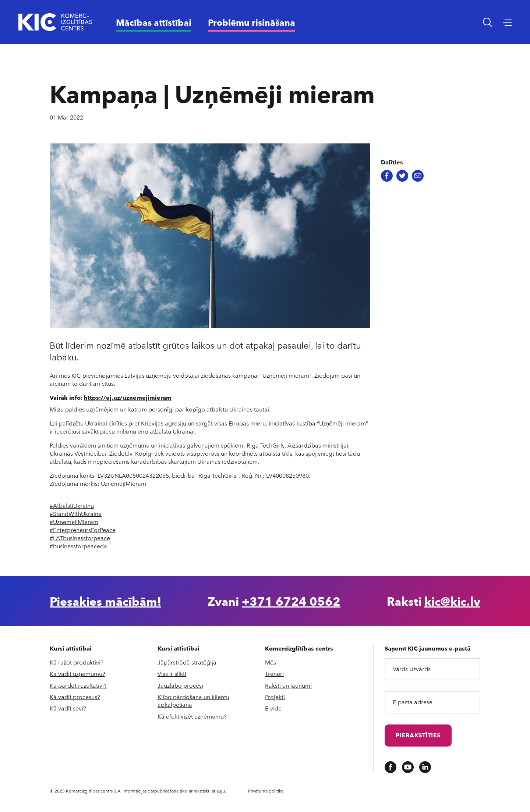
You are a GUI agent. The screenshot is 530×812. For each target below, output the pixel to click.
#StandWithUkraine (76, 514)
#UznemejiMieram (74, 522)
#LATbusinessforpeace (80, 538)
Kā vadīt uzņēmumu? (77, 674)
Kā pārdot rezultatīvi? (78, 685)
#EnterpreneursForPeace (83, 530)
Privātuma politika (266, 791)
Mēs (271, 662)
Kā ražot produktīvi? (77, 662)
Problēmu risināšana (252, 22)
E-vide (273, 708)
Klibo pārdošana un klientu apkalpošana (193, 701)
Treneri (274, 674)
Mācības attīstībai (154, 22)
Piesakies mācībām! (105, 601)
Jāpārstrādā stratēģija (187, 662)
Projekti (275, 697)
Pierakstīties (418, 735)
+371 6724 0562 (291, 601)
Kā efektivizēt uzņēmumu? (192, 716)
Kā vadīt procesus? (75, 697)
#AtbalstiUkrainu (72, 505)
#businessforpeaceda (78, 546)
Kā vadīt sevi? (68, 708)
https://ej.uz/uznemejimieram (128, 397)
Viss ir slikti (172, 674)
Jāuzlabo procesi (180, 685)
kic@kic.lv (452, 601)
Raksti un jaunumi (288, 685)
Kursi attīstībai (71, 648)
